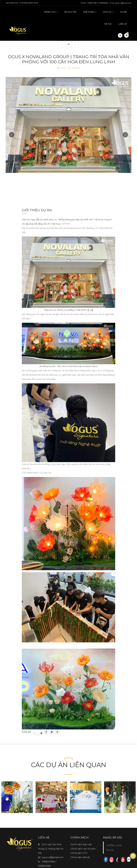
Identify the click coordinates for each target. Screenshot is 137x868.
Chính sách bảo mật (81, 831)
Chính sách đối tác (80, 844)
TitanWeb (86, 865)
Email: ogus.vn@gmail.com (121, 3)
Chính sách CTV (79, 840)
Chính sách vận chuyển (83, 835)
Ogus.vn (46, 857)
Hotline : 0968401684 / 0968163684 (95, 3)
